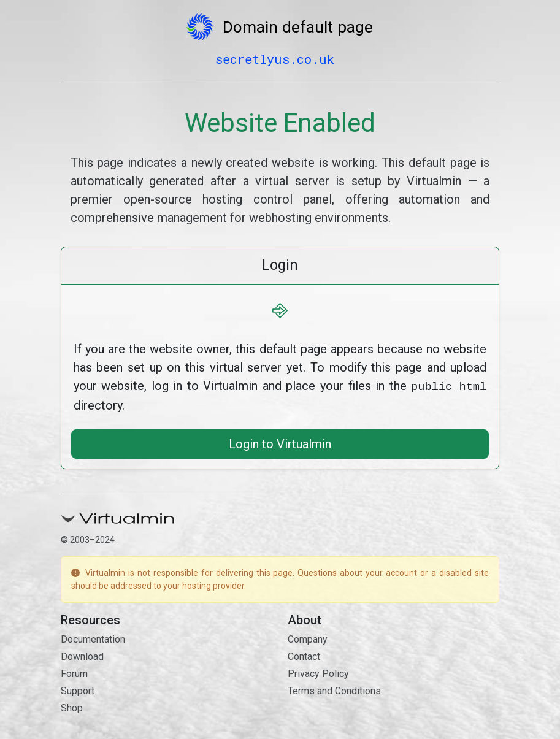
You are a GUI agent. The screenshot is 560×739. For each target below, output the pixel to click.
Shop (72, 707)
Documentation (93, 638)
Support (78, 690)
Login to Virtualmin (280, 443)
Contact (304, 655)
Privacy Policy (318, 672)
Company (308, 638)
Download (82, 655)
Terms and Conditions (334, 690)
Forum (74, 672)
